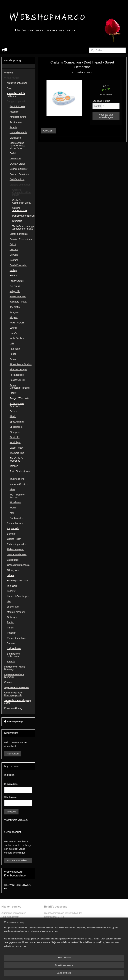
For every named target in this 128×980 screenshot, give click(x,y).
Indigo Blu (15, 291)
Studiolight (15, 442)
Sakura (13, 411)
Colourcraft (15, 159)
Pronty (13, 393)
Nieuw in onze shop (17, 83)
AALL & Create (17, 106)
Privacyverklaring (13, 708)
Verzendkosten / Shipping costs (18, 702)
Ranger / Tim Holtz (19, 398)
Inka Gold (12, 586)
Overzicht (48, 131)
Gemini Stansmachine (20, 209)
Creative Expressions (21, 239)
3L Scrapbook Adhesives (17, 405)
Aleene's (14, 112)
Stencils (11, 662)
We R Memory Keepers (17, 496)
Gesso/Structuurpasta (18, 565)
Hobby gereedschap (17, 581)
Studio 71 (15, 437)
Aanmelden (13, 754)
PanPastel (15, 349)
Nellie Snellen (17, 338)
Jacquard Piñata (18, 302)
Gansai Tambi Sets (17, 554)
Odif (12, 344)
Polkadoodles (17, 375)
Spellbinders (16, 427)
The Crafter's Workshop (16, 459)
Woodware (15, 502)
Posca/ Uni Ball (18, 380)
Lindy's (13, 333)
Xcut (12, 513)
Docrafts (14, 260)
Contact (8, 682)
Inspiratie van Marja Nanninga (14, 668)
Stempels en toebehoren (13, 655)
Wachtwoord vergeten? (16, 820)
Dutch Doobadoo (18, 265)
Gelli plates (13, 560)
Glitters (11, 575)
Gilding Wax (13, 570)
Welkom (8, 73)
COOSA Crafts (17, 164)
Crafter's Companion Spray (22, 201)
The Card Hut (17, 453)
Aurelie (13, 127)
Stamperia (15, 432)
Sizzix (13, 416)
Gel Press (15, 286)
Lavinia (13, 328)
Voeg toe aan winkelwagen (106, 116)
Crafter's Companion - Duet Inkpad (22, 192)
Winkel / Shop (11, 78)
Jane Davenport (18, 297)
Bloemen (12, 534)
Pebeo (13, 354)
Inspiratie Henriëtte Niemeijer (14, 676)
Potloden (12, 633)
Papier (10, 622)
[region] (42, 963)
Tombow (14, 466)
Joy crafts (15, 307)
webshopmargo (14, 722)
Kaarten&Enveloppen (18, 596)
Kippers (14, 317)
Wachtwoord (11, 797)
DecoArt (14, 249)
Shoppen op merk (16, 101)
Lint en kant (13, 607)
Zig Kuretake (16, 518)
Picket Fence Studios (21, 364)
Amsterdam (16, 122)
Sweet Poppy (17, 448)
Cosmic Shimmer (19, 169)
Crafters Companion (20, 185)
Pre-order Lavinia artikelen (16, 95)
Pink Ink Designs (18, 369)
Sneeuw (11, 643)
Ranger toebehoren (17, 638)
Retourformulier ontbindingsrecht (18, 920)
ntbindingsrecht (11, 917)
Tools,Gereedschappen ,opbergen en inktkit (24, 227)
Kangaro (14, 312)
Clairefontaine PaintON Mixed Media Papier (17, 146)
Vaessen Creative (19, 484)
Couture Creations (19, 174)
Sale (9, 88)
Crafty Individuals (19, 234)
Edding (13, 270)
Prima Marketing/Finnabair (20, 387)
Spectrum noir (17, 422)
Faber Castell (17, 281)
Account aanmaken (17, 860)
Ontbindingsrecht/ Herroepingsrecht (13, 694)
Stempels (17, 221)
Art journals (13, 528)
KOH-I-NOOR (17, 323)
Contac (5, 932)
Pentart (13, 359)
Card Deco (15, 138)
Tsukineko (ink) (17, 479)
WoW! (13, 508)
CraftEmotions (17, 179)
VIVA (12, 489)
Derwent (14, 255)
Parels (10, 628)
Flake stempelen (16, 549)
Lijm (9, 602)
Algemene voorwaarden (17, 687)
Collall (13, 153)
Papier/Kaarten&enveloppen (24, 216)
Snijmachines (14, 648)
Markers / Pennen (16, 612)
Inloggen (11, 812)
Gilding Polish (14, 539)
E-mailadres (11, 784)
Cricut (13, 244)
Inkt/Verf (11, 591)
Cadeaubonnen (15, 523)
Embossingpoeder (16, 544)
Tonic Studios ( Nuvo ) (20, 472)
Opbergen (12, 617)
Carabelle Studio (18, 132)
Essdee (14, 276)
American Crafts (18, 117)
